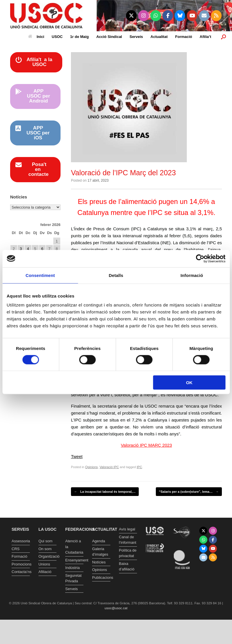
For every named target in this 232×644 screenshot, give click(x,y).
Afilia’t (205, 37)
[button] (223, 37)
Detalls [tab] (116, 275)
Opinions (92, 467)
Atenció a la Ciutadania (74, 547)
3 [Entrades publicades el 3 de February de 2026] (21, 249)
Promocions (21, 564)
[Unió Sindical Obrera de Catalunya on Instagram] (144, 16)
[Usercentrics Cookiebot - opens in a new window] (200, 258)
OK (189, 383)
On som (45, 549)
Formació (184, 37)
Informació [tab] (192, 275)
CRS (15, 549)
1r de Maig (79, 37)
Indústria (72, 568)
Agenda (99, 541)
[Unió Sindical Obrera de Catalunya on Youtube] (192, 16)
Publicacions (101, 578)
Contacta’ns (21, 572)
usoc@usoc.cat (116, 608)
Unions (44, 564)
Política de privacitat (128, 553)
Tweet (77, 456)
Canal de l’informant (128, 540)
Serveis (136, 37)
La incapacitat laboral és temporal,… (105, 492)
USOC (57, 37)
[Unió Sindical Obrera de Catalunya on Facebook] (168, 16)
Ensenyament (74, 560)
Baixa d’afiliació (127, 567)
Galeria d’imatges (100, 552)
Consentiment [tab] (40, 275)
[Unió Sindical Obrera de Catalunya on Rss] (217, 16)
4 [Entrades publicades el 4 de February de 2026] (28, 249)
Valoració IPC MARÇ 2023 (146, 445)
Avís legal (127, 529)
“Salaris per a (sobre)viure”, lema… (189, 492)
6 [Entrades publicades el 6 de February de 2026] (42, 249)
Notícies (99, 562)
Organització (48, 556)
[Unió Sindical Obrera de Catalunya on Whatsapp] (156, 16)
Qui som (45, 541)
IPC (139, 467)
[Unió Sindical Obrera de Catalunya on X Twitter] (131, 16)
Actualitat (159, 37)
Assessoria (21, 541)
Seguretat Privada (73, 578)
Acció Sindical (109, 37)
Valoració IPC (109, 467)
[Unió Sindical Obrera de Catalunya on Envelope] (204, 16)
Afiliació (45, 572)
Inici (36, 37)
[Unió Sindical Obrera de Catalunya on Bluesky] (180, 16)
